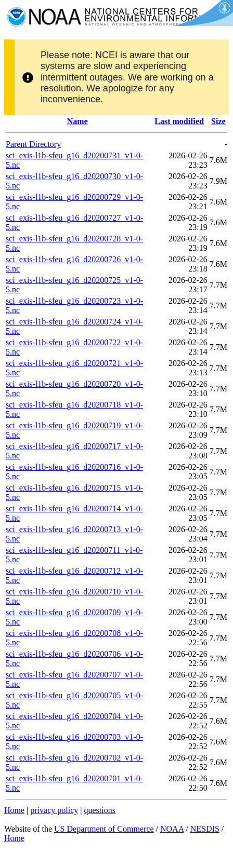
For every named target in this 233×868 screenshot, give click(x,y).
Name (77, 121)
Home (14, 810)
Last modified (179, 121)
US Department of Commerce (104, 829)
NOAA (172, 829)
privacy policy (54, 810)
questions (99, 810)
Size (218, 121)
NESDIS (205, 829)
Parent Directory (33, 144)
